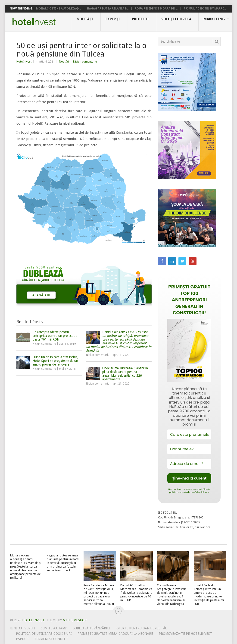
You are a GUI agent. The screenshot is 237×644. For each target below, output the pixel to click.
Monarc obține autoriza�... (58, 9)
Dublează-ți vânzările (92, 628)
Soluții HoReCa (176, 19)
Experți (113, 19)
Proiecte (141, 19)
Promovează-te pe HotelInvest (185, 634)
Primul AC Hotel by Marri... (205, 9)
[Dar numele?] (189, 449)
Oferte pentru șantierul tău (142, 628)
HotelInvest (24, 62)
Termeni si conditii (51, 639)
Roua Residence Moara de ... (156, 9)
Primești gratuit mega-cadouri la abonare (115, 634)
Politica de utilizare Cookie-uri (44, 634)
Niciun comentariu (85, 62)
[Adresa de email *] (189, 464)
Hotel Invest (34, 22)
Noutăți (85, 19)
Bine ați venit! (23, 628)
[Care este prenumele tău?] (189, 434)
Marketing (214, 19)
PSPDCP (22, 639)
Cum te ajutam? (54, 628)
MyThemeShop (75, 620)
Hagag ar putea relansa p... (108, 9)
